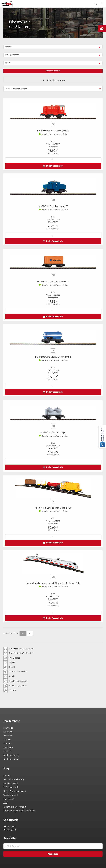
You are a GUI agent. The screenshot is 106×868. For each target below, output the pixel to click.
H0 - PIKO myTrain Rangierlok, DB (53, 206)
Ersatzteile (8, 747)
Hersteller (8, 736)
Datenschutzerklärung (14, 779)
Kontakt (7, 775)
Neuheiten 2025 (11, 755)
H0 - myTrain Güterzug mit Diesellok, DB (53, 508)
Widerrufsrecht (11, 795)
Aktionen (7, 743)
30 (30, 633)
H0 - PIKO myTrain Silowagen (53, 432)
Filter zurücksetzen (53, 71)
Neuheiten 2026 (11, 759)
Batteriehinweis (11, 783)
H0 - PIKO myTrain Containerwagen (53, 282)
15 (23, 633)
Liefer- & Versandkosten (15, 791)
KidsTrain (8, 751)
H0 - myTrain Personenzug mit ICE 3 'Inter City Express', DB (53, 583)
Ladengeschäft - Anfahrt (15, 807)
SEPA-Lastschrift (11, 787)
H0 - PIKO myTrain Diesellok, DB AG (53, 131)
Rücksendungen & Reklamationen (19, 811)
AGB (5, 803)
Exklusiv (7, 740)
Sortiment (8, 732)
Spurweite (8, 728)
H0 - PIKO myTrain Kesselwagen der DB (53, 357)
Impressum (9, 799)
